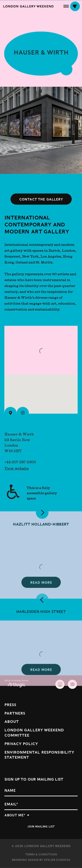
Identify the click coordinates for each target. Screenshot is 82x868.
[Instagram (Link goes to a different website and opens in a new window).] (23, 413)
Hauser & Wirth (41, 54)
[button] (66, 6)
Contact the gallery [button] (41, 199)
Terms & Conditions (41, 854)
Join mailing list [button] (41, 826)
